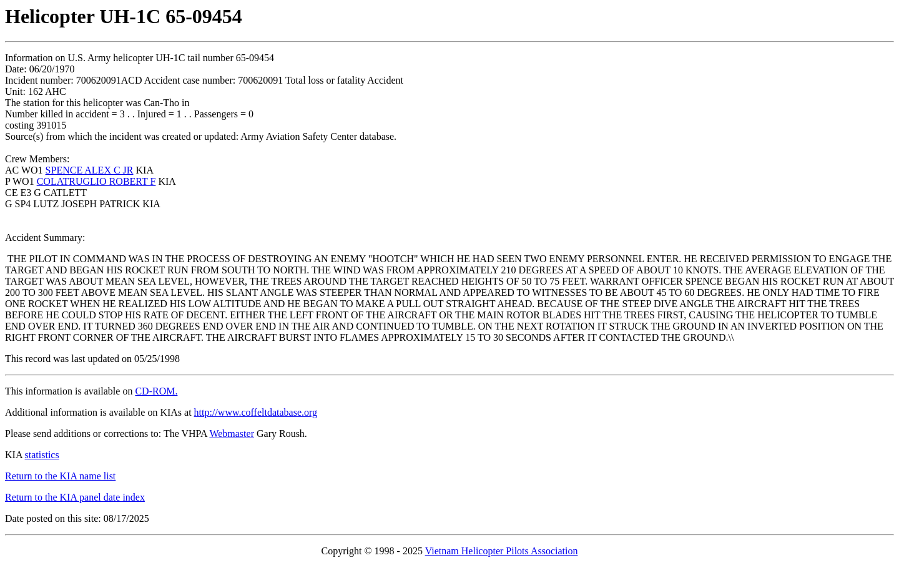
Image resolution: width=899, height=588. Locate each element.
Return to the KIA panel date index (75, 497)
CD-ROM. (156, 391)
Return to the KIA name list (60, 476)
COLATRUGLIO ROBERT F (96, 181)
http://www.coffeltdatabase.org (256, 412)
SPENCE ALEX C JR (90, 170)
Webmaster (232, 434)
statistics (42, 455)
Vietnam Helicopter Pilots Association (502, 551)
